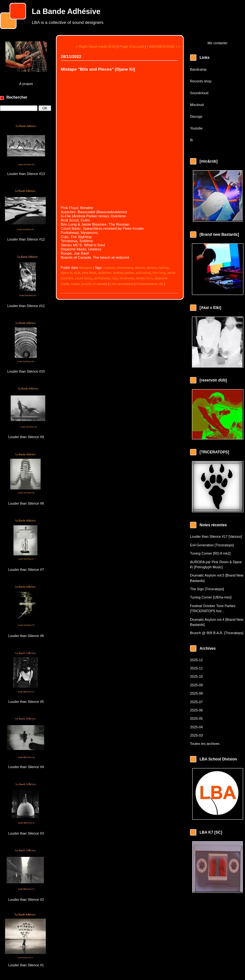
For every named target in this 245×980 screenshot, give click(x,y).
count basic (84, 278)
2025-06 (196, 710)
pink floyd (89, 273)
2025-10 (196, 676)
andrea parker (123, 273)
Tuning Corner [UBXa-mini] (211, 597)
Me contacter (218, 43)
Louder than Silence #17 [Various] (216, 536)
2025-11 (196, 668)
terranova (127, 278)
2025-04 (196, 727)
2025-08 (196, 693)
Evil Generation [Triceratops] (212, 545)
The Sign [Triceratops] (207, 589)
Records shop (201, 81)
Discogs (196, 116)
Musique (85, 268)
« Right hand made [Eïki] (96, 46)
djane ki (66, 273)
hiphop (164, 268)
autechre (105, 273)
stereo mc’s (144, 278)
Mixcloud (197, 105)
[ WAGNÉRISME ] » (163, 46)
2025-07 (196, 702)
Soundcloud (199, 93)
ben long (159, 273)
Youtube (196, 128)
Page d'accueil (132, 46)
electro (140, 268)
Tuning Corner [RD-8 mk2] (210, 553)
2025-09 (196, 685)
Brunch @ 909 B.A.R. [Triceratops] (217, 633)
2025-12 (196, 660)
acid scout (143, 273)
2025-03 (196, 735)
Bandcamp (198, 69)
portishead (102, 278)
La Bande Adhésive (66, 11)
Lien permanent (122, 284)
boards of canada (94, 284)
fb (191, 140)
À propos (26, 84)
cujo (115, 278)
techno (152, 268)
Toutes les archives (205, 744)
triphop (110, 268)
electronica (125, 268)
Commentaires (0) (150, 284)
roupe (75, 284)
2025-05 (196, 718)
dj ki (77, 273)
